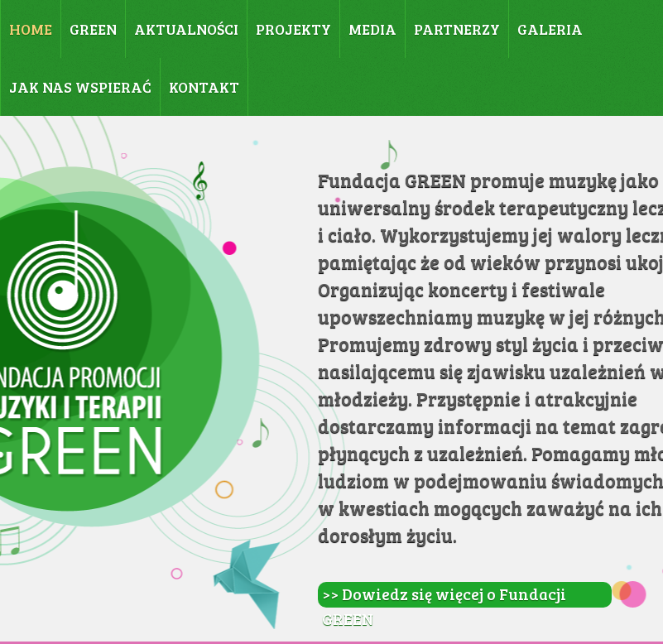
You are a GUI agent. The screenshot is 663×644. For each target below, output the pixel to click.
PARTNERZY (457, 29)
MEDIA (372, 29)
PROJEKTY (293, 29)
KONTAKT (204, 87)
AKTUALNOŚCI (186, 29)
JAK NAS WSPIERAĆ (80, 87)
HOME (31, 29)
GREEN (93, 29)
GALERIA (550, 29)
